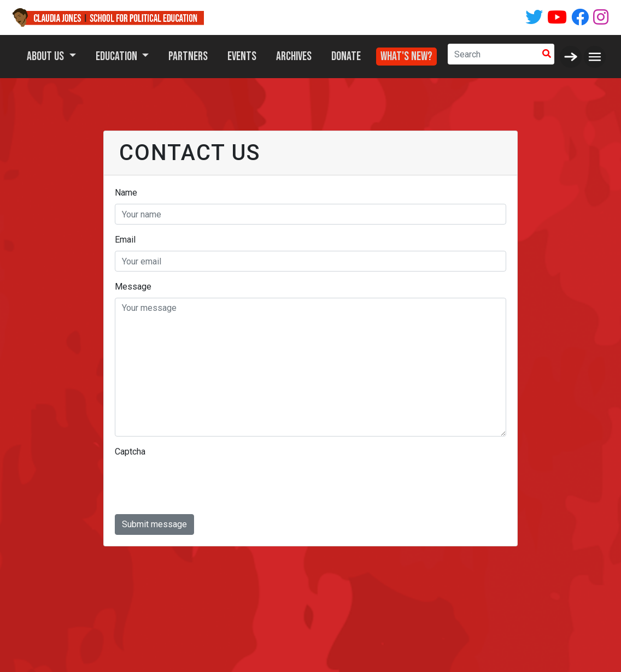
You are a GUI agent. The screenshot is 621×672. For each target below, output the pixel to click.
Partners (188, 57)
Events (242, 57)
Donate (346, 57)
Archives (294, 57)
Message (133, 287)
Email (125, 240)
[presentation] (198, 484)
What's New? (406, 54)
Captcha (130, 452)
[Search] (493, 54)
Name (126, 193)
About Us (46, 57)
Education (118, 57)
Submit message (154, 524)
